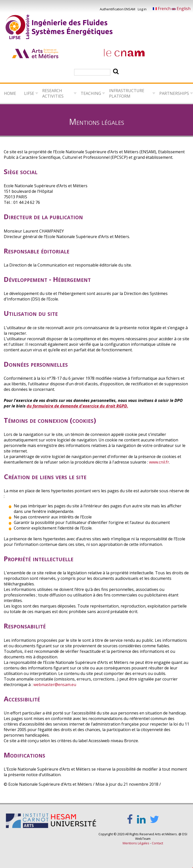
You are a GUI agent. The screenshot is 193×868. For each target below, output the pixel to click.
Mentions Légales (136, 843)
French (162, 9)
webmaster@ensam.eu (55, 685)
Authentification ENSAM (117, 9)
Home (10, 93)
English (181, 9)
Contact (157, 843)
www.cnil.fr (159, 462)
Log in (142, 9)
